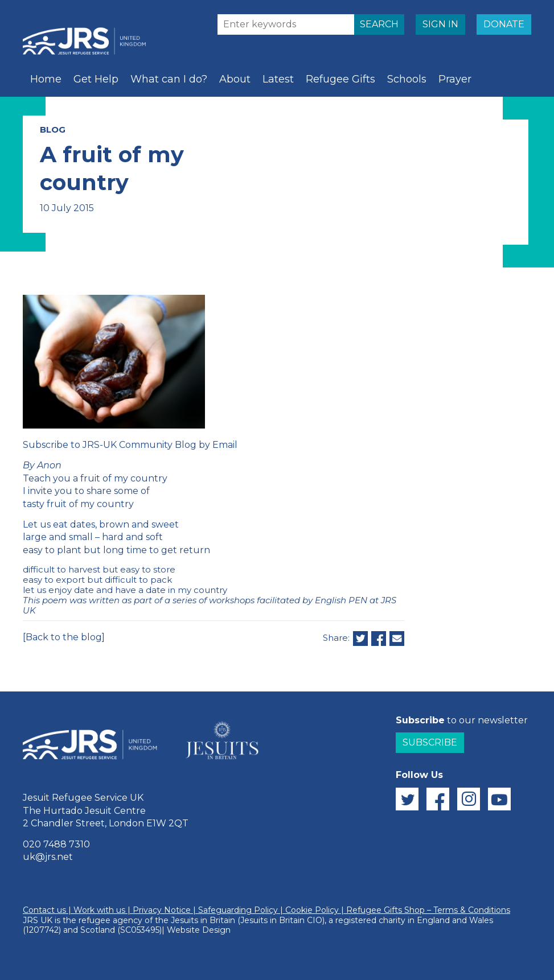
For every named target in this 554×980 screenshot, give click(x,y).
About (235, 79)
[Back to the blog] (64, 637)
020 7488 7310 (56, 844)
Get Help (96, 79)
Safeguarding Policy (238, 910)
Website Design (199, 930)
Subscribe (430, 742)
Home (46, 79)
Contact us (44, 910)
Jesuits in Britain (203, 920)
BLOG (53, 129)
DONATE (504, 24)
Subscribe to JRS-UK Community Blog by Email (130, 445)
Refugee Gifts (340, 79)
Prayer (455, 79)
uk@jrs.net (48, 857)
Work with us (99, 910)
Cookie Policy (312, 910)
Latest (278, 79)
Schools (407, 79)
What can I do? (169, 79)
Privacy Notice (162, 910)
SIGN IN (440, 24)
